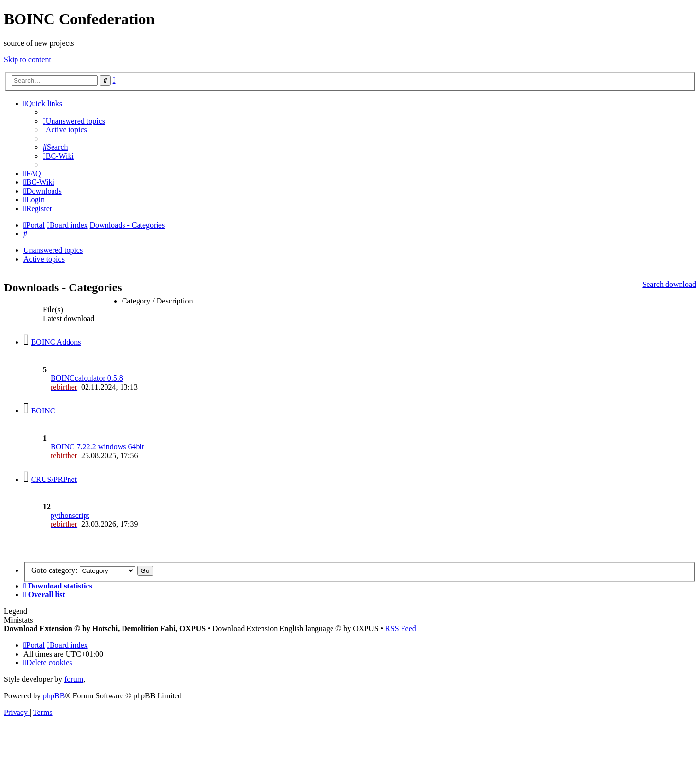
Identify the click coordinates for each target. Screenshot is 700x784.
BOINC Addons (56, 342)
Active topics (44, 259)
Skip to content (27, 60)
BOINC (43, 411)
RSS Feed (401, 629)
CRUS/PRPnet (54, 479)
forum (74, 679)
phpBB (54, 696)
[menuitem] (74, 121)
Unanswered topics (53, 250)
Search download (669, 284)
